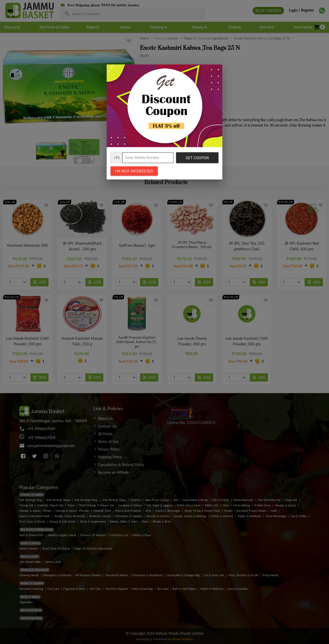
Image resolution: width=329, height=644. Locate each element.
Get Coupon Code (197, 159)
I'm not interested (134, 171)
